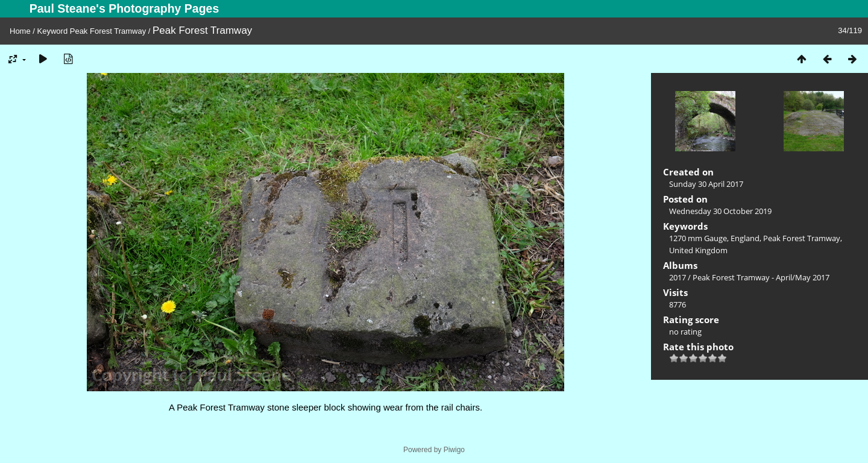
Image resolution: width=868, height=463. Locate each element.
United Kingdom (698, 250)
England (745, 238)
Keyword (53, 31)
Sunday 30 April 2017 (706, 184)
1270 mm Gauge (698, 238)
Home (20, 31)
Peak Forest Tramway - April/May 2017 (761, 277)
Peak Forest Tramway (108, 31)
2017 (678, 277)
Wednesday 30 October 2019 (720, 211)
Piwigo (454, 450)
